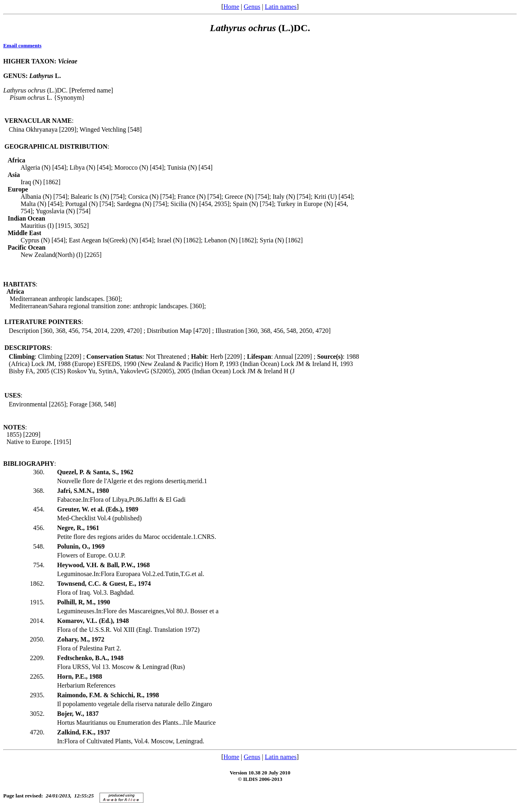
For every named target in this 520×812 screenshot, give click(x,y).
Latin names (281, 7)
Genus (252, 7)
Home (231, 7)
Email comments (22, 45)
